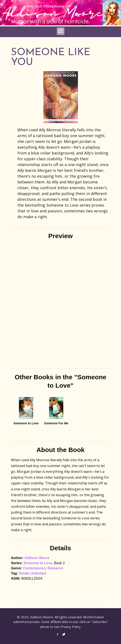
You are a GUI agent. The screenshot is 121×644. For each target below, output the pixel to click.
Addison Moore (37, 558)
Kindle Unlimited (33, 573)
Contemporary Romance (43, 568)
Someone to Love (26, 423)
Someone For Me (56, 423)
